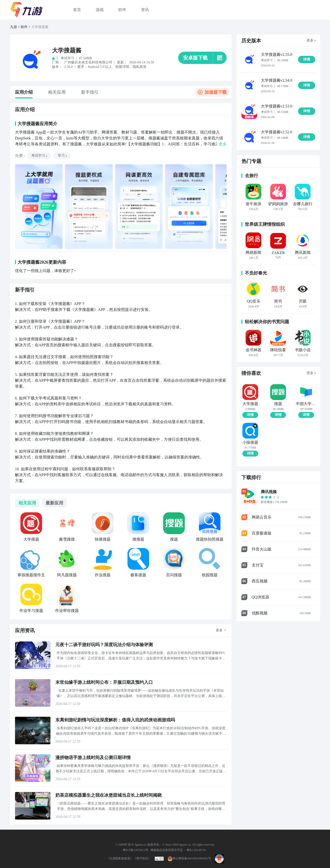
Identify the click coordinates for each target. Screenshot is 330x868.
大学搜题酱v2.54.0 (277, 80)
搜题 (278, 404)
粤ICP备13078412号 (135, 850)
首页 (77, 10)
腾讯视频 (269, 492)
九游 (14, 27)
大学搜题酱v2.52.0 (277, 132)
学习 (63, 156)
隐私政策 (140, 67)
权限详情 (122, 67)
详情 (250, 415)
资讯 (145, 10)
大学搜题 (250, 404)
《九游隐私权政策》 (120, 858)
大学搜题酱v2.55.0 (277, 54)
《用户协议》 (142, 858)
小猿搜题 (250, 442)
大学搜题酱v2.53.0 (277, 106)
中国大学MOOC (306, 404)
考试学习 (40, 156)
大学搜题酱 (40, 27)
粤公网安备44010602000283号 (189, 858)
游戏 (100, 10)
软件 (122, 10)
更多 (219, 630)
